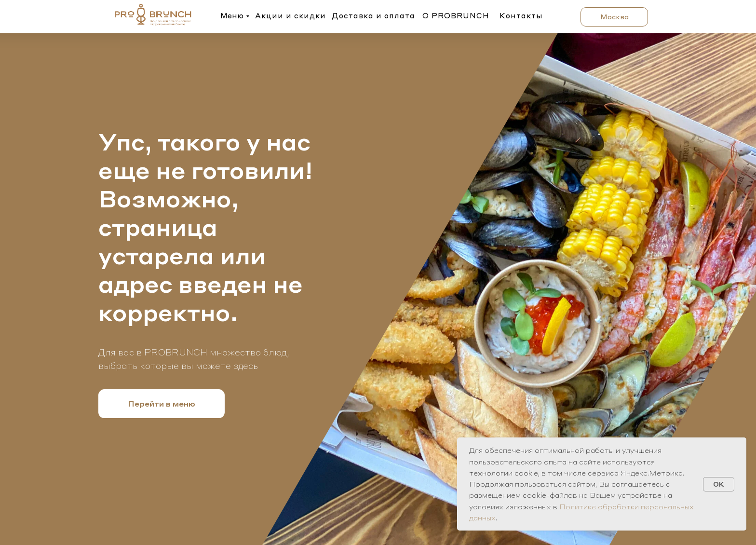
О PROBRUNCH (456, 15)
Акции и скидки (290, 15)
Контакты (521, 15)
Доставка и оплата (373, 15)
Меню (232, 15)
